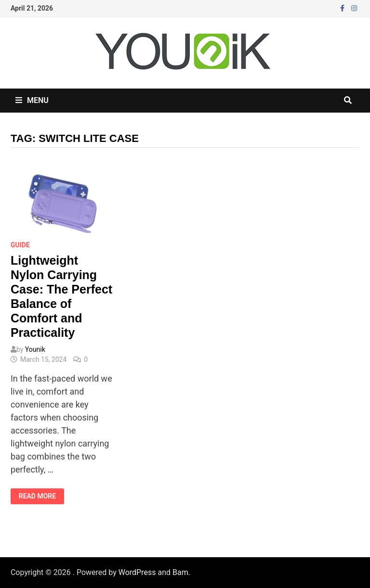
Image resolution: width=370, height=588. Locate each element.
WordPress (137, 572)
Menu (32, 100)
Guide (20, 245)
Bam (180, 572)
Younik (35, 349)
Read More (41, 496)
